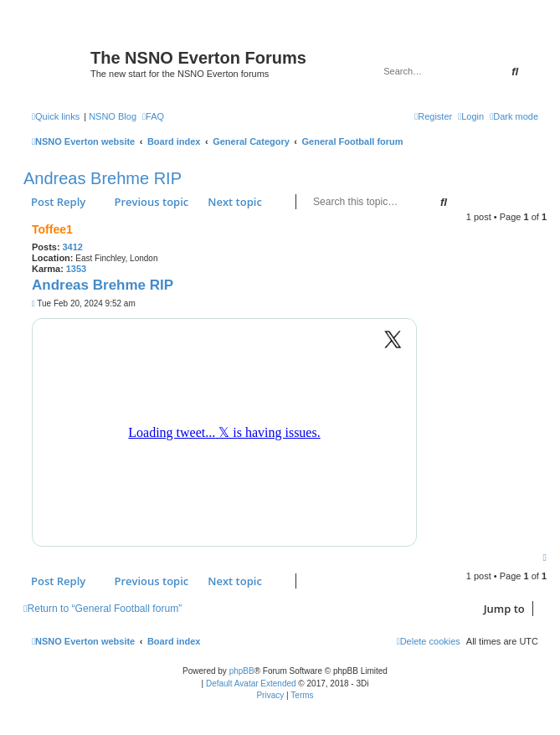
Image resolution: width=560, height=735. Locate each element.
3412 (72, 247)
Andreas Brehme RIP (103, 178)
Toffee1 (52, 229)
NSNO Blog (113, 116)
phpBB (242, 671)
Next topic (235, 202)
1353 (76, 269)
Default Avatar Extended (251, 684)
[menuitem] (153, 116)
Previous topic (151, 202)
